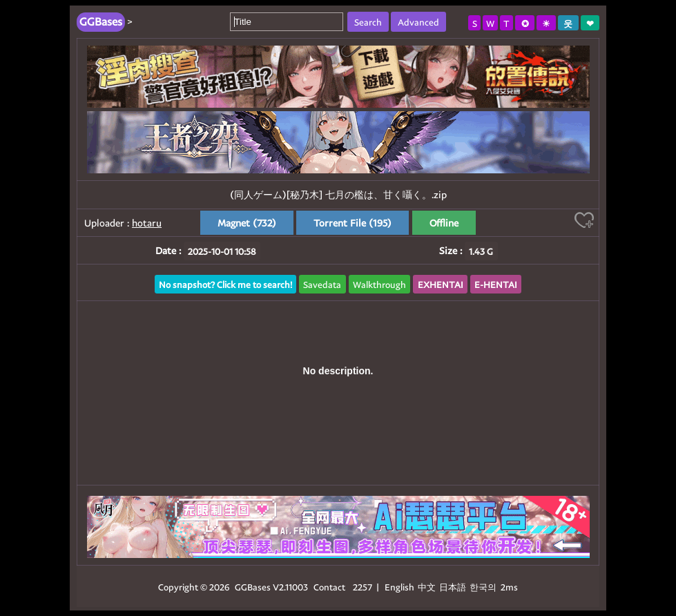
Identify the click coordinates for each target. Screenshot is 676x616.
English (399, 587)
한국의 (484, 587)
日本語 (453, 587)
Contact (329, 587)
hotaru (147, 223)
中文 (427, 587)
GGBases (253, 587)
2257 (363, 587)
